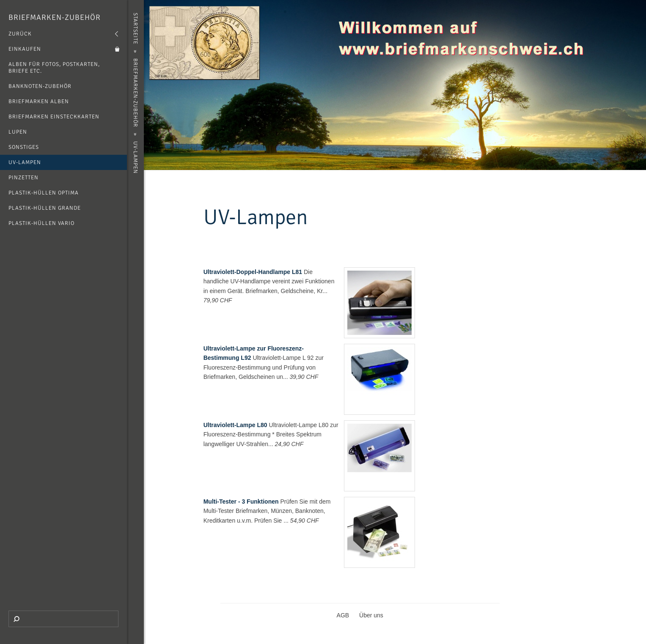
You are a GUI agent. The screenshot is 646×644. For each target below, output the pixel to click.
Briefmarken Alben (39, 101)
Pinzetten (23, 178)
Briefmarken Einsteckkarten (54, 117)
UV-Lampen (25, 162)
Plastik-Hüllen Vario (41, 223)
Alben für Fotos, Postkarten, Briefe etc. (54, 68)
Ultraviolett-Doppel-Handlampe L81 (253, 272)
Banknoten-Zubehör (40, 86)
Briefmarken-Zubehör (55, 17)
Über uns (371, 615)
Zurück (20, 34)
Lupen (18, 132)
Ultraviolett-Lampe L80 (235, 425)
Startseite (135, 29)
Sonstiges (24, 147)
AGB (343, 615)
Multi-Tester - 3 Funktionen (241, 501)
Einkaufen (25, 49)
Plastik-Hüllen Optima (44, 193)
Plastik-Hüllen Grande (45, 208)
